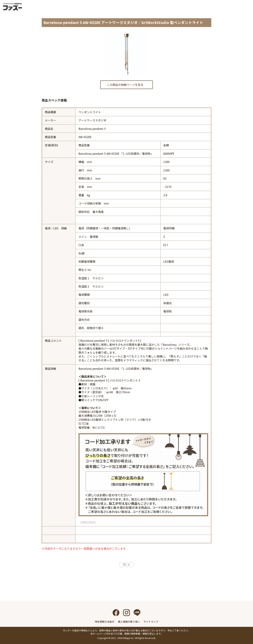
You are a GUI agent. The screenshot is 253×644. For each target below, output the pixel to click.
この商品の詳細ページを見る (125, 85)
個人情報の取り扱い (129, 622)
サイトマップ (151, 622)
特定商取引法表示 (105, 622)
